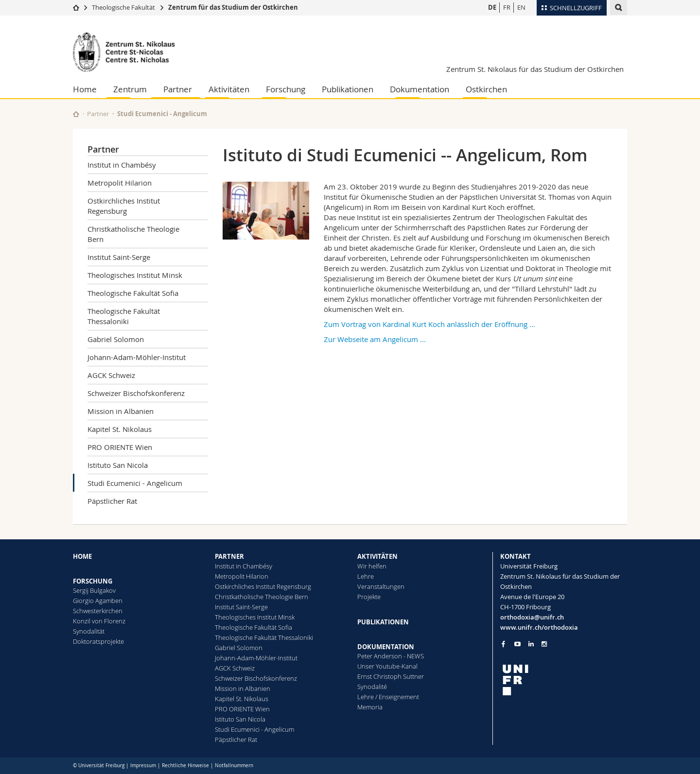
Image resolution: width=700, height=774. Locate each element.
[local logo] (564, 680)
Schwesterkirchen (98, 611)
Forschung (286, 89)
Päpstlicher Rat (112, 501)
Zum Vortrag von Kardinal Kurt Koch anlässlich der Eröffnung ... (429, 324)
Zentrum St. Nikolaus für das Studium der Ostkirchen (535, 69)
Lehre (366, 576)
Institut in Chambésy (122, 165)
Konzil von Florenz (99, 621)
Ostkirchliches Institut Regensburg (124, 206)
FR (507, 7)
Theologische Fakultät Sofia (133, 293)
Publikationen (348, 89)
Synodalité (372, 687)
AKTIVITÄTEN (377, 556)
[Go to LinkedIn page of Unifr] (531, 644)
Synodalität (89, 631)
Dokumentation (420, 89)
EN (521, 7)
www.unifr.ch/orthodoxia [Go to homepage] (539, 627)
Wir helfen (372, 566)
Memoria (370, 707)
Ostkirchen (486, 89)
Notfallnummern (234, 765)
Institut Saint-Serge (119, 257)
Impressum (143, 765)
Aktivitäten (229, 89)
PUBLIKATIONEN (383, 622)
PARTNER (229, 556)
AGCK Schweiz (111, 375)
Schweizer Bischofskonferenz (136, 393)
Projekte (369, 597)
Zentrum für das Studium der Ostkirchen (233, 7)
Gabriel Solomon (116, 339)
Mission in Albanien (121, 411)
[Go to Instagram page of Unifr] (544, 644)
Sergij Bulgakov (94, 590)
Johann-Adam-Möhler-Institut (137, 357)
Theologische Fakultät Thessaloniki (124, 316)
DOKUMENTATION (386, 647)
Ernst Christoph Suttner (391, 676)
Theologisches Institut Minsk (135, 275)
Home (85, 89)
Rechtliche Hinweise (185, 765)
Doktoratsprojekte (98, 641)
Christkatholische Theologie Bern (133, 234)
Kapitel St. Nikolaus (120, 429)
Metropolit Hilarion (120, 183)
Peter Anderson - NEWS (391, 656)
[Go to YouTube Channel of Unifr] (517, 644)
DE (492, 7)
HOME (82, 556)
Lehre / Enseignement (388, 697)
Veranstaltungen (381, 586)
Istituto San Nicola (118, 465)
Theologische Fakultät (123, 7)
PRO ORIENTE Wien (120, 447)
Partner (178, 89)
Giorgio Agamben (98, 601)
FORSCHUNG (93, 581)
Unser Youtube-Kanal (387, 666)
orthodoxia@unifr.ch (532, 617)
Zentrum (130, 89)
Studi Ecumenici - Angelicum (135, 483)
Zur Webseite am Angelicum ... (375, 339)
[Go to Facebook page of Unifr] (503, 644)
